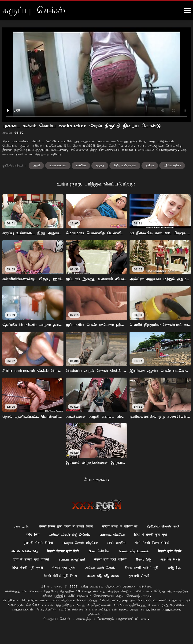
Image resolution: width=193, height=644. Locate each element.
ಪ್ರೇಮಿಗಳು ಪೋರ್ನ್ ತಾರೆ (168, 527)
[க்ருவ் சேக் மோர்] (187, 11)
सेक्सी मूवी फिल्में (30, 561)
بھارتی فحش (16, 527)
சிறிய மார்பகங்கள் (125, 165)
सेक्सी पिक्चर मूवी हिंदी (79, 552)
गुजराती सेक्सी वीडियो (34, 544)
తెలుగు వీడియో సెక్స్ (37, 552)
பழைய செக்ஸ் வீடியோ (79, 544)
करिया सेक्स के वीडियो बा (121, 527)
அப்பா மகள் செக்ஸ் (163, 570)
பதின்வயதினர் (172, 165)
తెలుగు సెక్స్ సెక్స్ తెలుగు (155, 578)
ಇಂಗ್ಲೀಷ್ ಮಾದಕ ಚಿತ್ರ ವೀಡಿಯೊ (68, 535)
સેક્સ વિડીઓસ (117, 552)
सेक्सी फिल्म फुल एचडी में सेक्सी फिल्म (63, 527)
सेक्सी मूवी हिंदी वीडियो (158, 561)
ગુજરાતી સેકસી (96, 587)
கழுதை (100, 165)
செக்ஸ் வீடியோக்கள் (154, 552)
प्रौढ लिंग (28, 535)
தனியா (150, 165)
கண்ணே (81, 165)
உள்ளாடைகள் (58, 165)
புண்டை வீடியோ (114, 535)
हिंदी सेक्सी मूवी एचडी (86, 570)
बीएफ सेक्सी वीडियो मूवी (39, 578)
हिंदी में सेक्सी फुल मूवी (155, 535)
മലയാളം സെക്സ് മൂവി (116, 561)
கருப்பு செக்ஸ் (60, 630)
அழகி (36, 165)
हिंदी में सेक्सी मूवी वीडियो (72, 561)
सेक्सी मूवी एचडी (125, 570)
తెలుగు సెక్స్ (22, 570)
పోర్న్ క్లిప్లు (74, 578)
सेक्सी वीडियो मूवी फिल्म (109, 578)
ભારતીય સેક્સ (50, 570)
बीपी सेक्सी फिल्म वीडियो (156, 544)
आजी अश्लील (117, 544)
